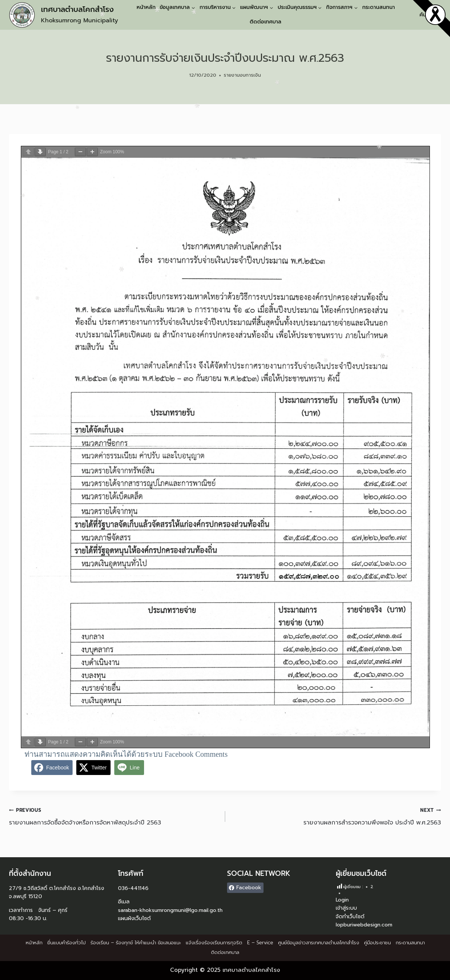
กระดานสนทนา (379, 7)
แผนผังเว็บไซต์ (134, 918)
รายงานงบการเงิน (242, 75)
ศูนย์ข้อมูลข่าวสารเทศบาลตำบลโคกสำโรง (319, 943)
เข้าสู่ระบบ (346, 908)
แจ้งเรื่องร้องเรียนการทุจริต (214, 943)
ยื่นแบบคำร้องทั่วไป (66, 943)
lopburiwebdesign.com (364, 925)
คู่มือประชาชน (377, 943)
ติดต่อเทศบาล (266, 22)
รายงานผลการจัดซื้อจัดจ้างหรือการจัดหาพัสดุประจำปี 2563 (114, 816)
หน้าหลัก (146, 7)
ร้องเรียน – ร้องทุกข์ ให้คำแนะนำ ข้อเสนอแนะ (136, 943)
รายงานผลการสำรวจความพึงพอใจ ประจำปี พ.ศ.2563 (336, 816)
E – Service (260, 943)
